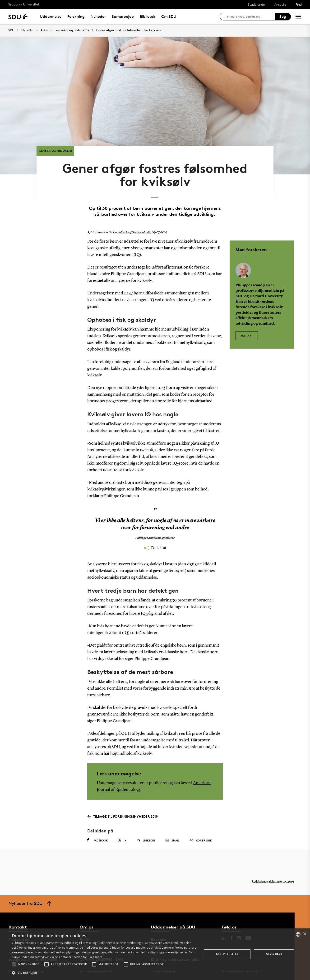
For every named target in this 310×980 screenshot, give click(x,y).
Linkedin (146, 840)
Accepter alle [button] (227, 954)
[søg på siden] (249, 17)
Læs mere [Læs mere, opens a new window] (95, 957)
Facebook (98, 840)
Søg (283, 17)
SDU (11, 30)
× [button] (305, 934)
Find (299, 4)
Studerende (256, 4)
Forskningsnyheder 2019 (72, 30)
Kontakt (247, 336)
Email (172, 841)
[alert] (155, 954)
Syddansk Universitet (24, 4)
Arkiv (44, 30)
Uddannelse (51, 17)
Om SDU (169, 17)
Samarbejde (123, 17)
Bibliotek (148, 17)
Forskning (76, 17)
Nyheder (98, 17)
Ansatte (280, 4)
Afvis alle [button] (274, 954)
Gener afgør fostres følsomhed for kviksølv (129, 30)
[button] (14, 964)
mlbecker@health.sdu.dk (134, 232)
